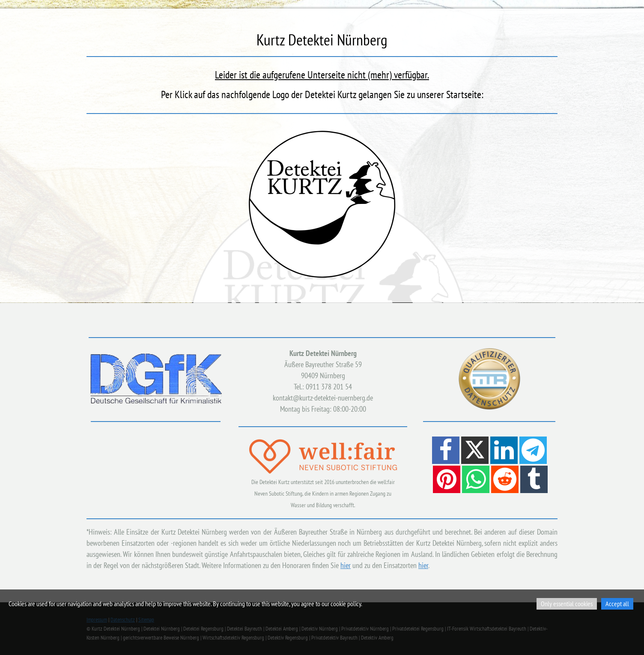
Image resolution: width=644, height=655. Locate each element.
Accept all (617, 604)
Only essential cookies (567, 604)
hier (346, 565)
